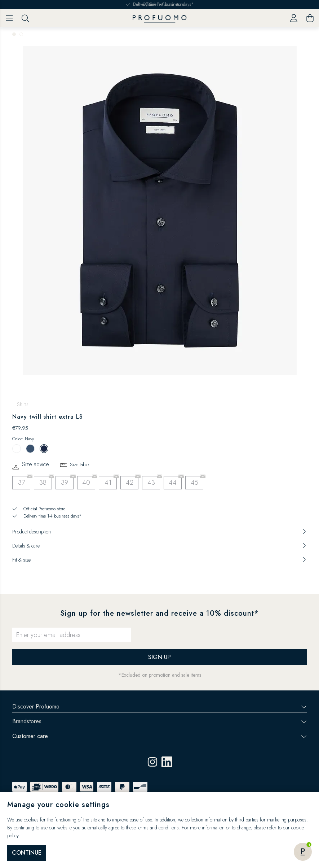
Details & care (159, 546)
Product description (159, 532)
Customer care (159, 736)
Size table (79, 464)
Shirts (23, 404)
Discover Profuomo (159, 706)
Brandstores (159, 721)
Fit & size (159, 560)
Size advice (36, 465)
